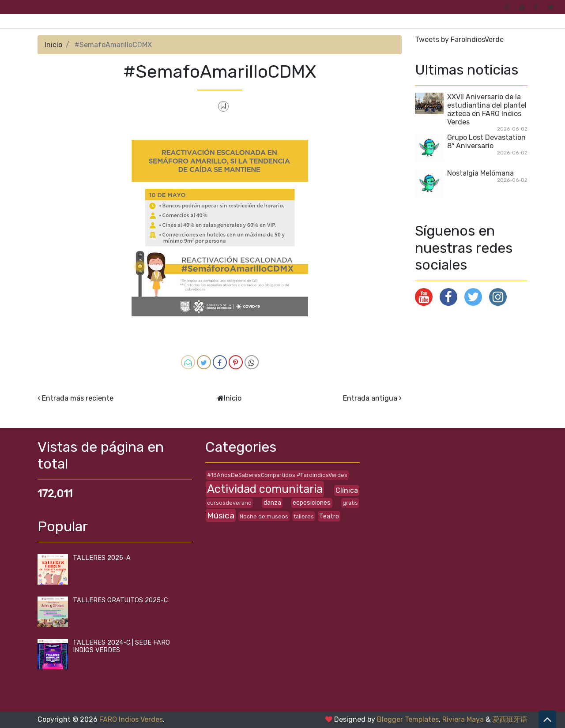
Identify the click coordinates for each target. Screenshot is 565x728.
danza (272, 503)
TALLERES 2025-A (102, 558)
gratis (350, 503)
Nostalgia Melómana (480, 173)
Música (221, 516)
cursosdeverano (229, 503)
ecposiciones (312, 503)
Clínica (347, 490)
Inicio (53, 45)
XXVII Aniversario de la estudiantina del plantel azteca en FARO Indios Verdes (487, 109)
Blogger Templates (408, 719)
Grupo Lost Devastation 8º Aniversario (486, 142)
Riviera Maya (463, 719)
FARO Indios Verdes (131, 719)
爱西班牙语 (510, 719)
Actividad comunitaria (265, 489)
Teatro (329, 516)
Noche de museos (264, 516)
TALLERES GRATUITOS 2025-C (120, 600)
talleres (304, 516)
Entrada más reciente (78, 398)
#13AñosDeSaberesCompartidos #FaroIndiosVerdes (277, 475)
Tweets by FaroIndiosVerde (459, 39)
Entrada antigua (370, 398)
